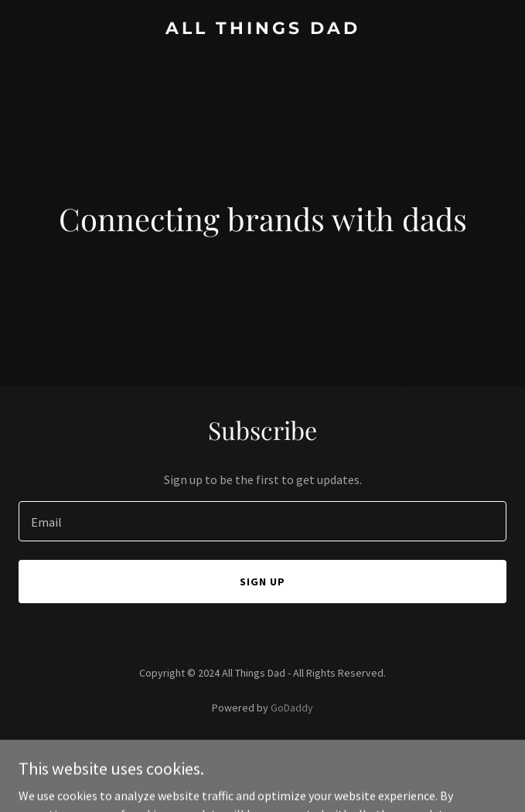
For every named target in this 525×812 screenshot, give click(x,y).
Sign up (262, 582)
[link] (262, 29)
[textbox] (262, 521)
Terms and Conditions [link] (262, 771)
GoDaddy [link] (292, 708)
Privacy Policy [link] (263, 751)
